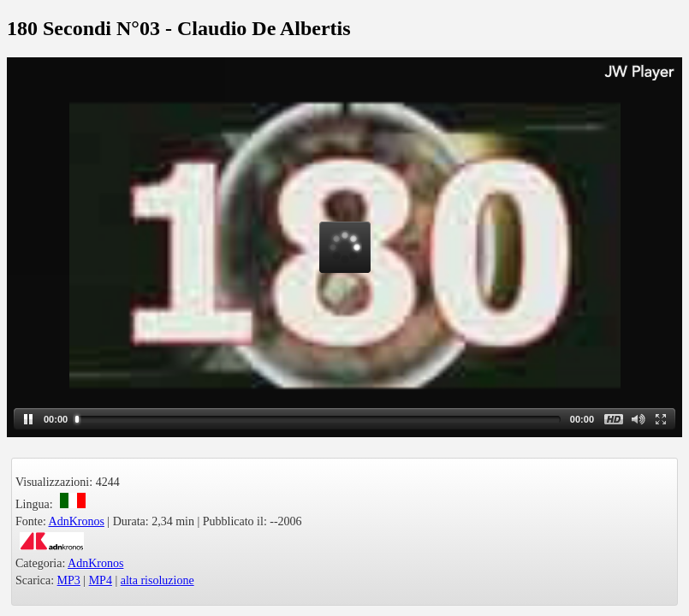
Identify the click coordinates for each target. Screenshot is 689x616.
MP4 (101, 580)
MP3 (69, 580)
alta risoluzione (157, 580)
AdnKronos (77, 521)
